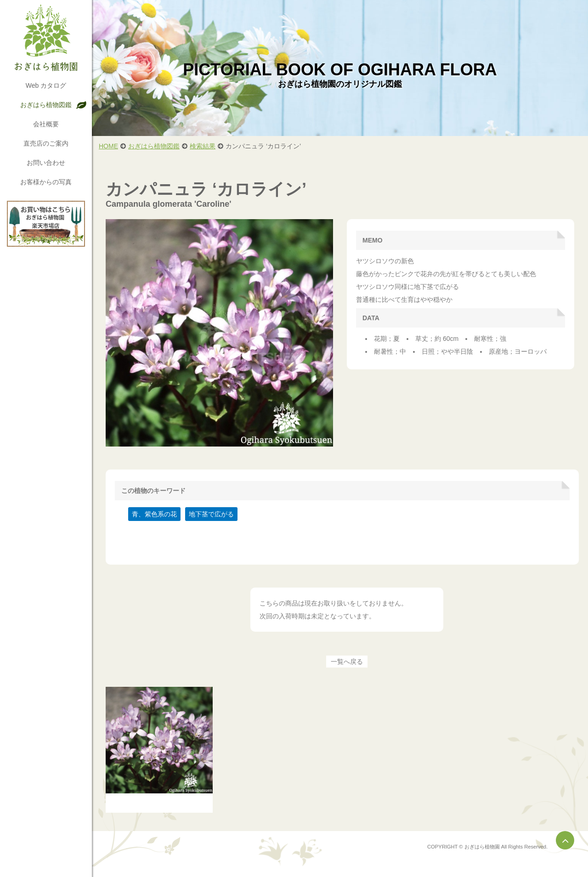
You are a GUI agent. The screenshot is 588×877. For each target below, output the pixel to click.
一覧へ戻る (347, 662)
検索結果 (203, 146)
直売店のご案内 (46, 143)
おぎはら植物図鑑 (46, 105)
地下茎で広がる (211, 514)
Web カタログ (46, 85)
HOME (108, 146)
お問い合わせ (46, 163)
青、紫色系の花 (154, 514)
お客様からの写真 (46, 182)
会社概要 (46, 124)
